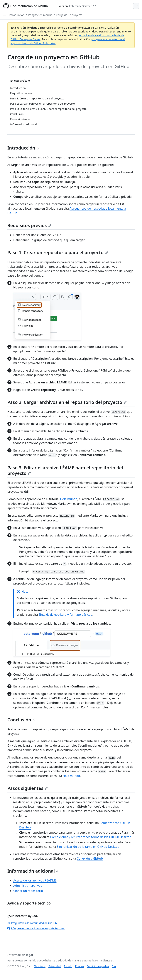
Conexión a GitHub (90, 858)
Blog (115, 966)
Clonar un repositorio (28, 891)
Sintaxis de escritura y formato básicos (65, 615)
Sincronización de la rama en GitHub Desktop (88, 847)
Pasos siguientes (28, 788)
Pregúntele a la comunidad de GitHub (32, 923)
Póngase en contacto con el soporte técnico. (36, 928)
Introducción (17, 15)
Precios (80, 966)
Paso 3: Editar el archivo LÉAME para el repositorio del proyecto (65, 470)
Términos (40, 966)
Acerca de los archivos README (35, 880)
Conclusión (21, 720)
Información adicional (33, 871)
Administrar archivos (28, 886)
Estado (68, 966)
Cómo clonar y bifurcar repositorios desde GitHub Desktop (91, 837)
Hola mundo (69, 499)
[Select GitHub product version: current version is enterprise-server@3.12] (79, 6)
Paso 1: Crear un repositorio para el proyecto (58, 252)
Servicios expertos (98, 966)
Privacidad (55, 966)
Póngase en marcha (40, 15)
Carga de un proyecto (69, 15)
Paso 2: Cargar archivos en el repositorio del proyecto (67, 402)
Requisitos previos (29, 225)
